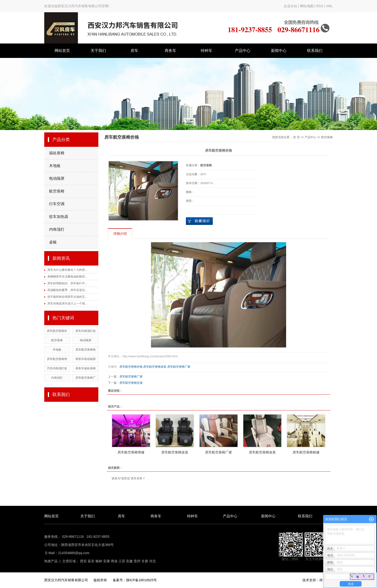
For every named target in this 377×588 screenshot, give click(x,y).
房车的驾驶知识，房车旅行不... (67, 283)
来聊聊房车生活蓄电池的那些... (67, 277)
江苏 (122, 561)
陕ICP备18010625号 (142, 580)
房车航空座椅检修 (306, 452)
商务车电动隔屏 (86, 359)
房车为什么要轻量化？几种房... (67, 270)
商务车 (170, 51)
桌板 (53, 242)
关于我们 (98, 51)
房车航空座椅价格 (131, 367)
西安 (83, 561)
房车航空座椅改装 (155, 367)
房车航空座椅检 (86, 350)
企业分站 (290, 6)
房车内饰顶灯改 (86, 331)
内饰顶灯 (57, 229)
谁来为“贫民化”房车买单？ (128, 478)
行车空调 (57, 204)
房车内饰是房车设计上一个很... (67, 303)
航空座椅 (57, 191)
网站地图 (307, 6)
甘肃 (145, 561)
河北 (152, 561)
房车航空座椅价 (57, 331)
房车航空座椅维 (57, 359)
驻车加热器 (59, 217)
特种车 (207, 51)
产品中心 (243, 51)
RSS (320, 6)
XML (329, 6)
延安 (91, 561)
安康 (107, 561)
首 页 (296, 137)
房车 (134, 51)
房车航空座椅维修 (131, 452)
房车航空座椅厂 (86, 378)
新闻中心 (279, 51)
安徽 (129, 561)
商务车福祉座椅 (86, 368)
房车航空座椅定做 (131, 383)
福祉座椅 (57, 153)
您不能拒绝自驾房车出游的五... (67, 297)
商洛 (114, 561)
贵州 (137, 561)
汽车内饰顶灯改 (57, 368)
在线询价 (199, 221)
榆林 (99, 561)
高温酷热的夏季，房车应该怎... (67, 290)
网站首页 (62, 51)
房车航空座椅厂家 (179, 367)
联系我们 (315, 51)
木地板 (55, 166)
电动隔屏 (57, 178)
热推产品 (51, 561)
